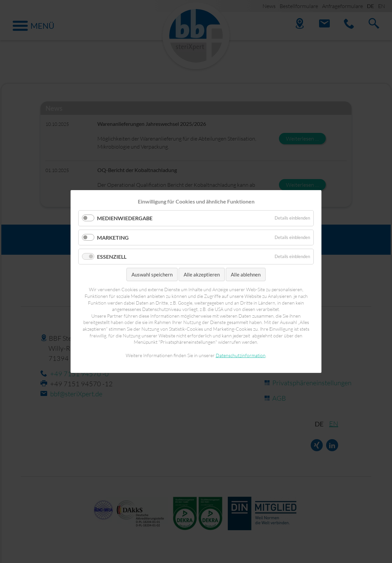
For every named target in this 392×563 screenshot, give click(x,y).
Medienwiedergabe (125, 218)
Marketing (113, 237)
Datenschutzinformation (241, 355)
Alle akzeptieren (202, 274)
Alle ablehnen (246, 274)
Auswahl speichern (152, 274)
